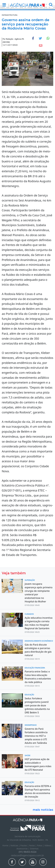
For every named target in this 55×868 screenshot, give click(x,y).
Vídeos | (48, 845)
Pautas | (25, 845)
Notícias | (15, 845)
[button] (3, 5)
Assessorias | (23, 849)
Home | (7, 845)
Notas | (33, 845)
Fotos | (41, 845)
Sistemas (34, 849)
